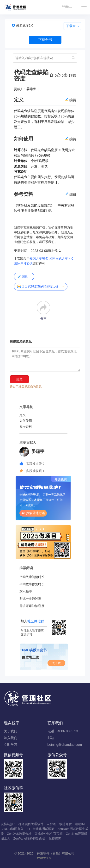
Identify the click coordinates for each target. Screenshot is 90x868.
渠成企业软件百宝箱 (49, 834)
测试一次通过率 (30, 599)
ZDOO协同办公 (13, 829)
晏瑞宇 (31, 89)
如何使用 (26, 421)
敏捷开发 (66, 824)
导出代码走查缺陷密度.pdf (38, 286)
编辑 (22, 276)
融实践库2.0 (25, 25)
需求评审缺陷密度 (32, 606)
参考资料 (26, 427)
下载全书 (72, 26)
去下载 (56, 663)
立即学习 (11, 745)
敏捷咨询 (55, 838)
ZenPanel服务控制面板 (30, 838)
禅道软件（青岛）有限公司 (56, 853)
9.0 (44, 859)
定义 (23, 415)
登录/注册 (69, 7)
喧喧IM (80, 824)
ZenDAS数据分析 (19, 834)
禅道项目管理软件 (31, 824)
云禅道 (51, 824)
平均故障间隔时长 (32, 577)
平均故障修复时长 (32, 584)
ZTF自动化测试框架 (40, 829)
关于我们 (11, 731)
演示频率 (26, 591)
